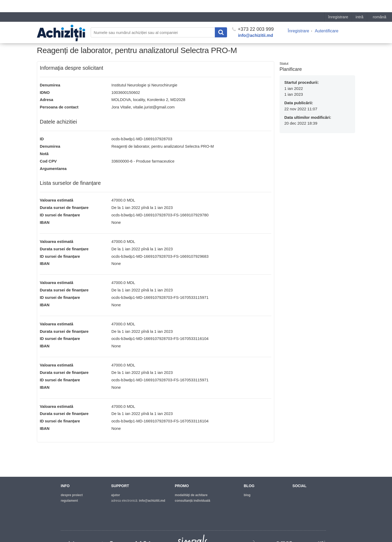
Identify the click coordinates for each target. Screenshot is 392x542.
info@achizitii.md (255, 23)
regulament (69, 501)
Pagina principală (50, 36)
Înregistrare (299, 19)
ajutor (116, 495)
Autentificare (327, 19)
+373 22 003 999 (253, 17)
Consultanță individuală (192, 501)
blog (247, 495)
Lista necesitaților (80, 36)
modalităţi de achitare (191, 495)
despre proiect (72, 495)
